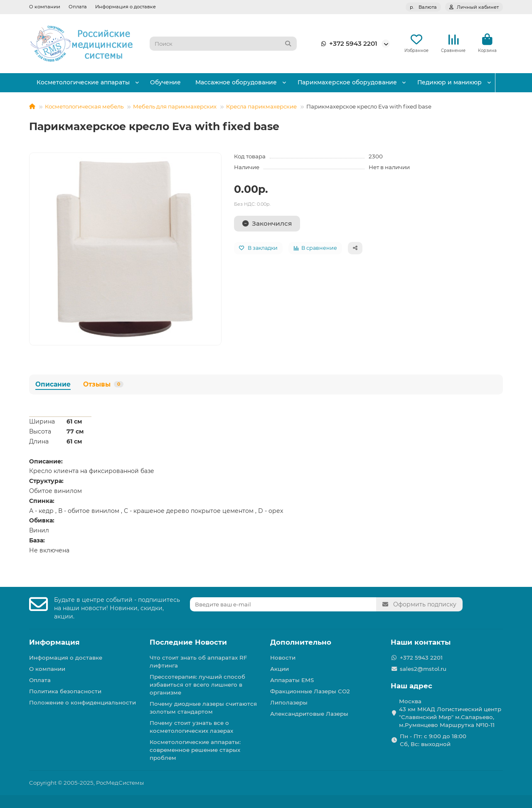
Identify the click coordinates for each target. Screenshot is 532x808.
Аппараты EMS (292, 680)
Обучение (168, 83)
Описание (53, 384)
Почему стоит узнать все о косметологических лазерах (191, 727)
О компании (45, 7)
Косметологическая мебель (84, 107)
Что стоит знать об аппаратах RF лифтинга (198, 661)
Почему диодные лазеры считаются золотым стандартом (203, 708)
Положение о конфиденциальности (83, 702)
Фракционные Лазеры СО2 (310, 691)
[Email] (283, 604)
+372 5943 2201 (347, 44)
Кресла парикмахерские (261, 107)
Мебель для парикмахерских (175, 107)
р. (423, 7)
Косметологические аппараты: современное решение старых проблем (195, 750)
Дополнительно (301, 642)
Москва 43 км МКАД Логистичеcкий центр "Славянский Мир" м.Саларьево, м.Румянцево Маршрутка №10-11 (450, 713)
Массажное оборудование (241, 83)
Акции (280, 669)
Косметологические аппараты (84, 83)
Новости (283, 658)
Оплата (78, 7)
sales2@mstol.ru (423, 669)
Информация (54, 642)
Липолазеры (289, 702)
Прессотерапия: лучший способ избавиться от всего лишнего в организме (197, 685)
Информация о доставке (126, 7)
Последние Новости (188, 642)
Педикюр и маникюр (457, 83)
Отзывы (103, 384)
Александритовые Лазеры (309, 714)
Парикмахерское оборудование (353, 83)
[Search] (223, 44)
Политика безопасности (65, 691)
